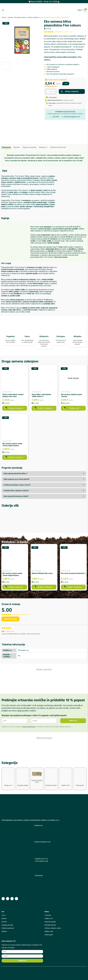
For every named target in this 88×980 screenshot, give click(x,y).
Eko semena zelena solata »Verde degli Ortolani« (12, 445)
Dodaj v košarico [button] (16, 408)
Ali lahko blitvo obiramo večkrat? (16, 491)
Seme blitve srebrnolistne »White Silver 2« (41, 395)
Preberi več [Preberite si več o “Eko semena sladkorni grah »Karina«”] (74, 408)
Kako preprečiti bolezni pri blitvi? (16, 496)
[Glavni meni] (3, 10)
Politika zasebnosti (8, 928)
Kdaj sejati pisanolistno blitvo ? (16, 474)
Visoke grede (49, 935)
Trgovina (10, 17)
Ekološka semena (20, 17)
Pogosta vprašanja (29, 147)
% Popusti (48, 915)
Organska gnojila (50, 922)
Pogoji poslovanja (7, 925)
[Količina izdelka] (51, 92)
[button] (44, 474)
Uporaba (17, 147)
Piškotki (4, 931)
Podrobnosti (6, 147)
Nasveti (4, 918)
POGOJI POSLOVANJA (29, 727)
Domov (4, 17)
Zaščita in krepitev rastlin (53, 928)
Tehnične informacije (58, 147)
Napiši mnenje (11, 619)
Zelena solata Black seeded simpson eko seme (13, 395)
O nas (3, 915)
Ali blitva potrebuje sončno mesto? (17, 485)
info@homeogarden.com (72, 117)
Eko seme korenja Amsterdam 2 (73, 573)
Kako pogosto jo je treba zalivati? (17, 479)
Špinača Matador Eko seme (42, 573)
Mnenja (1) (43, 147)
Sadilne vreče (49, 931)
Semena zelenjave (33, 17)
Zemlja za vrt (49, 918)
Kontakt (4, 922)
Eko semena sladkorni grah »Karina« (71, 395)
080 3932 (56, 117)
